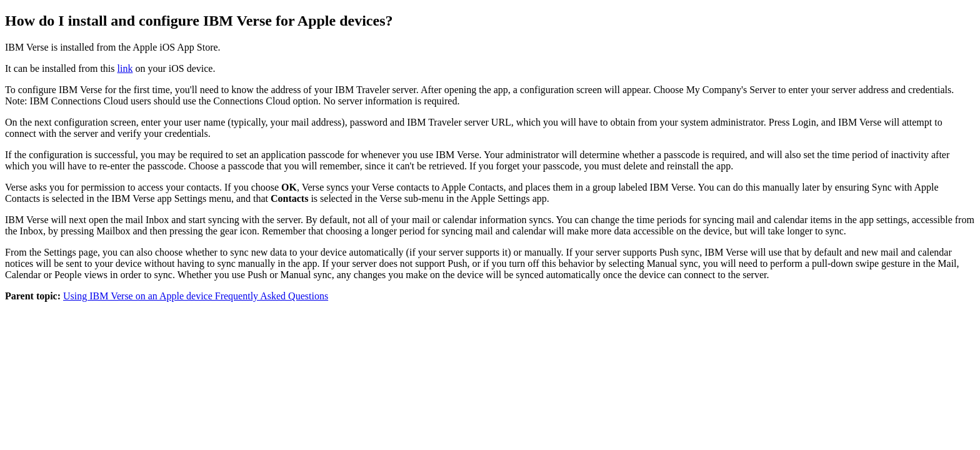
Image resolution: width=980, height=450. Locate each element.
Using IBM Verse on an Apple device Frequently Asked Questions (196, 296)
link (125, 68)
